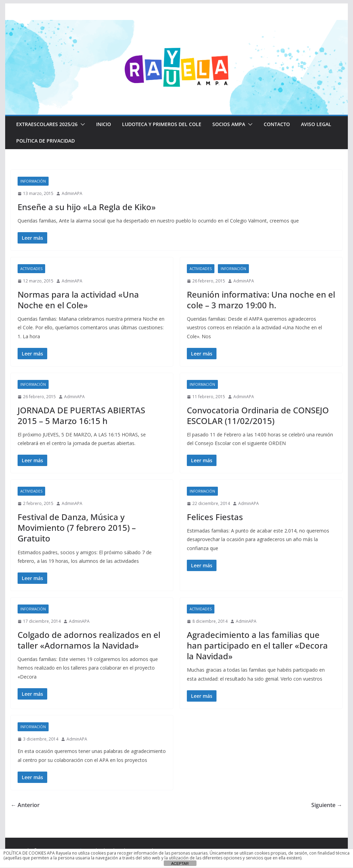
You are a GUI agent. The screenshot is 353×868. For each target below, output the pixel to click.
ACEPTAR (180, 864)
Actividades (31, 269)
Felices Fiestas (215, 517)
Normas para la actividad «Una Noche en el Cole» (78, 300)
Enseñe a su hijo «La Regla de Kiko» (87, 207)
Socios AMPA (229, 124)
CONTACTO (277, 124)
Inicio (104, 124)
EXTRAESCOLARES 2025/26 (47, 124)
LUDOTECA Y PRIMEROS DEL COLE (162, 124)
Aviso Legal (316, 124)
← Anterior (25, 805)
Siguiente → (327, 805)
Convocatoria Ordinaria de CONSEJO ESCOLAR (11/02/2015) (258, 415)
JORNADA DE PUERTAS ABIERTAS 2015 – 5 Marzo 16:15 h (81, 415)
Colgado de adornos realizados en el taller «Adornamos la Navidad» (89, 640)
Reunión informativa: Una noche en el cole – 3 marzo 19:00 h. (261, 300)
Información (33, 181)
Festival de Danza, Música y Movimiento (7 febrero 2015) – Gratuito (77, 528)
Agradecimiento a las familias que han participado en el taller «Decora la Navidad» (257, 645)
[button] (81, 124)
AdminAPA (72, 193)
